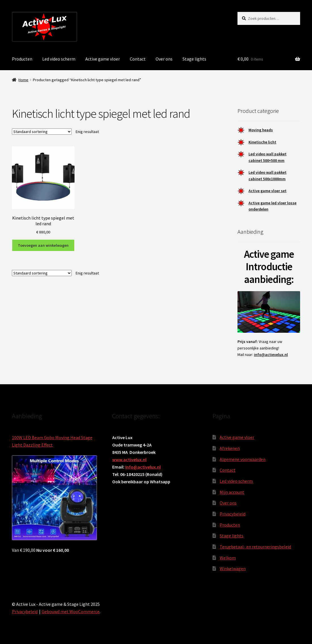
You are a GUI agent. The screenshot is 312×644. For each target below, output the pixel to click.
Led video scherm (59, 59)
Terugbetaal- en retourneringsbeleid (255, 547)
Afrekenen (230, 448)
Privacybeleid (233, 514)
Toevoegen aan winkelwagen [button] (43, 245)
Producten (22, 59)
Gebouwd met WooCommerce (71, 611)
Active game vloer (103, 59)
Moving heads (261, 130)
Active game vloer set (268, 191)
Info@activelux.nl (143, 467)
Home (23, 80)
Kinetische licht (262, 142)
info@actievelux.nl (271, 355)
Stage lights (194, 59)
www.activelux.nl (129, 460)
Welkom (228, 558)
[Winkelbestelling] (42, 132)
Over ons (164, 59)
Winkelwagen (233, 568)
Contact (138, 59)
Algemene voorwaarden (243, 459)
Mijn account (232, 492)
